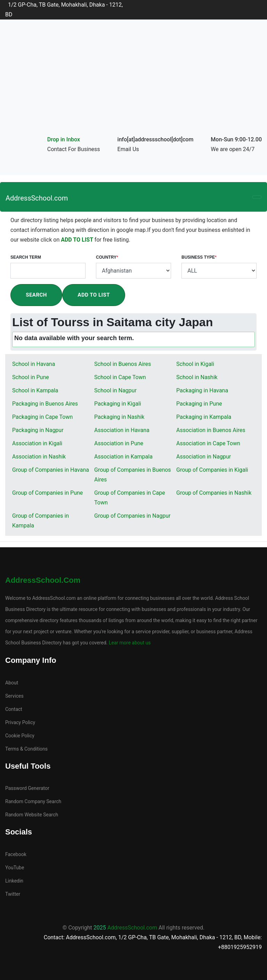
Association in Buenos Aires (211, 430)
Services (14, 696)
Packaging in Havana (202, 390)
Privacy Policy (20, 722)
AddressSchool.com (37, 198)
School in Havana (34, 364)
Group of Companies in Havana (51, 470)
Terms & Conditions (26, 749)
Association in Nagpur (204, 457)
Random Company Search (33, 801)
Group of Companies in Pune (47, 493)
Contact (14, 709)
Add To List (94, 295)
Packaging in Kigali (118, 404)
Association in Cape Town (208, 443)
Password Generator (27, 788)
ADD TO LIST (78, 240)
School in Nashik (197, 377)
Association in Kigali (37, 443)
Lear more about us (129, 643)
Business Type (199, 257)
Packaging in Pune (199, 404)
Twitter (13, 894)
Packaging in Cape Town (42, 417)
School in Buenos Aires (123, 364)
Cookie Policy (20, 736)
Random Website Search (32, 815)
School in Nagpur (115, 390)
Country (107, 257)
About (12, 683)
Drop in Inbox (64, 139)
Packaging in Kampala (204, 417)
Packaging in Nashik (119, 417)
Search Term (26, 257)
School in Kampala (35, 390)
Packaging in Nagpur (38, 430)
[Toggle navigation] (257, 197)
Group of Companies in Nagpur (132, 516)
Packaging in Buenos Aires (45, 404)
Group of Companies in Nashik (214, 493)
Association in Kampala (123, 457)
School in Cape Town (120, 377)
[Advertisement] (133, 82)
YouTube (15, 868)
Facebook (16, 854)
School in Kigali (195, 364)
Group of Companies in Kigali (212, 470)
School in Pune (31, 377)
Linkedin (14, 881)
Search (36, 295)
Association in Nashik (39, 457)
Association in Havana (122, 430)
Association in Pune (119, 443)
